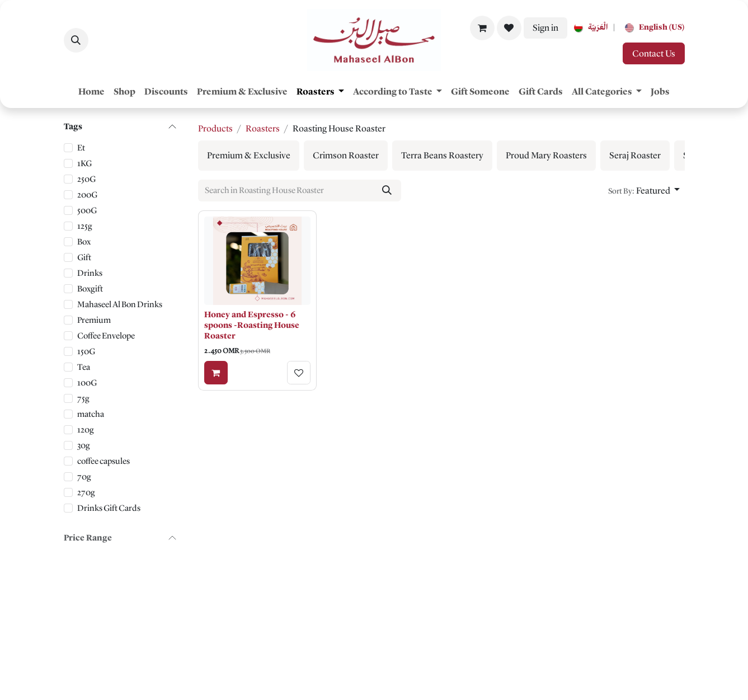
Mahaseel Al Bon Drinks (120, 304)
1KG (84, 163)
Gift (84, 257)
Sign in (545, 28)
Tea (84, 367)
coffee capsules (104, 461)
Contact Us (654, 53)
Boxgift (90, 289)
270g (86, 492)
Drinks (90, 273)
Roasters (263, 128)
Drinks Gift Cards (109, 508)
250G (86, 179)
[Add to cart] (216, 373)
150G (86, 351)
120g (86, 430)
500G (87, 210)
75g (83, 398)
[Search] (386, 190)
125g (85, 226)
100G (87, 383)
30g (84, 445)
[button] (76, 40)
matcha (91, 414)
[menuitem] (589, 28)
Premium (94, 320)
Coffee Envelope (106, 336)
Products (215, 128)
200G (87, 195)
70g (84, 477)
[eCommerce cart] (482, 28)
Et (81, 148)
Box (84, 242)
